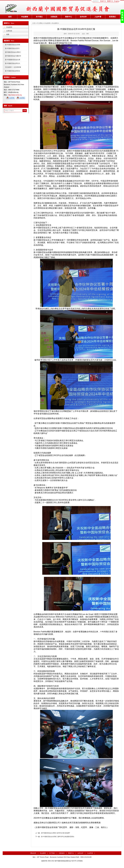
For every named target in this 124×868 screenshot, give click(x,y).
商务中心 (69, 17)
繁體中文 (110, 1)
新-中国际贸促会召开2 (12, 48)
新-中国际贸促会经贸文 (13, 71)
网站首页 (33, 853)
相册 (8, 34)
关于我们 (39, 17)
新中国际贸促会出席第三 (13, 52)
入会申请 (98, 17)
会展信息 (9, 31)
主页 (34, 23)
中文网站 (40, 23)
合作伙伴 (83, 17)
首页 (10, 17)
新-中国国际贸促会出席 (13, 60)
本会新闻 (25, 17)
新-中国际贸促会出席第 (13, 45)
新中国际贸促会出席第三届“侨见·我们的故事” (56, 833)
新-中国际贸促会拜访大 (13, 63)
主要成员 (54, 17)
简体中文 (103, 1)
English (117, 1)
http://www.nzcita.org (15, 95)
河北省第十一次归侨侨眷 (13, 67)
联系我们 (112, 17)
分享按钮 (80, 861)
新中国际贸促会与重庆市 (13, 56)
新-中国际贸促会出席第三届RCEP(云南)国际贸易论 (58, 837)
